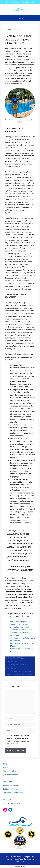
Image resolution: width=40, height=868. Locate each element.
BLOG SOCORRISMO (16, 658)
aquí (26, 605)
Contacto (7, 800)
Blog (5, 764)
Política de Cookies (11, 785)
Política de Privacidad (12, 789)
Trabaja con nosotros (12, 803)
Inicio (5, 767)
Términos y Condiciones (13, 793)
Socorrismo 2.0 (9, 771)
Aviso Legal (8, 782)
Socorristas (12, 661)
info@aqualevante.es (27, 2)
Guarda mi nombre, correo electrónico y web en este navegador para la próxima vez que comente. (20, 740)
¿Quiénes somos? (10, 775)
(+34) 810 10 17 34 (13, 2)
